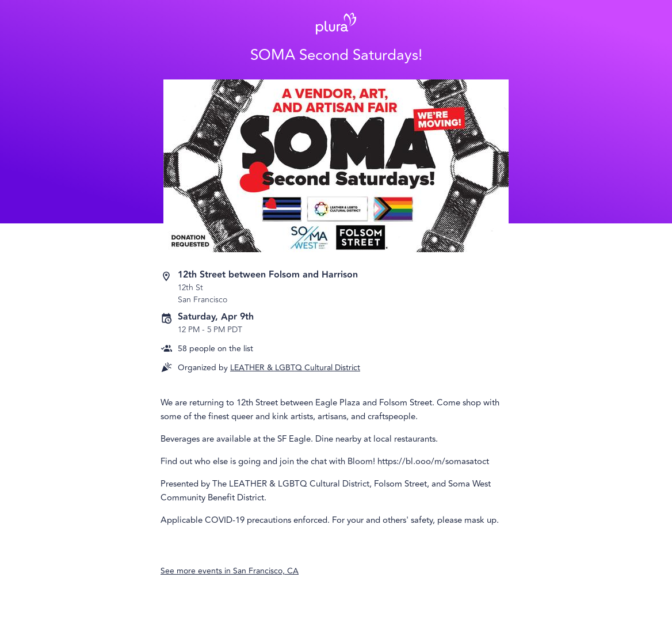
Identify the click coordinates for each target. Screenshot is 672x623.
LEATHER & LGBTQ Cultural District (295, 368)
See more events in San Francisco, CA (230, 571)
